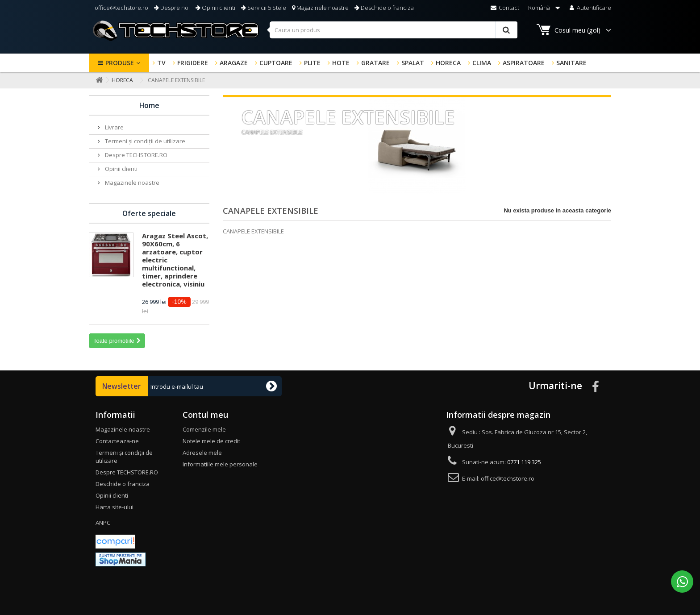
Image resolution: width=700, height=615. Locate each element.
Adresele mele (202, 453)
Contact (505, 8)
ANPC (103, 523)
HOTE (341, 63)
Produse (120, 63)
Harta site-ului (115, 507)
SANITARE (571, 63)
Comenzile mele (204, 429)
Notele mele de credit (211, 441)
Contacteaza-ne (117, 441)
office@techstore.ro (121, 8)
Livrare (114, 127)
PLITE (312, 63)
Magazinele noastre (320, 8)
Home (149, 105)
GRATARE (375, 63)
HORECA (448, 63)
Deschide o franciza (384, 8)
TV (161, 63)
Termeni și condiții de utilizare (144, 141)
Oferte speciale (149, 213)
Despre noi (172, 8)
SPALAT (413, 63)
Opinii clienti (215, 8)
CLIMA (482, 63)
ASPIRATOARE (524, 63)
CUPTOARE (276, 63)
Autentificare (590, 8)
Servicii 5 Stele (264, 8)
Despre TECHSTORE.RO (135, 155)
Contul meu (205, 415)
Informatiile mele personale (220, 464)
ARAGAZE (234, 63)
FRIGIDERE (193, 63)
